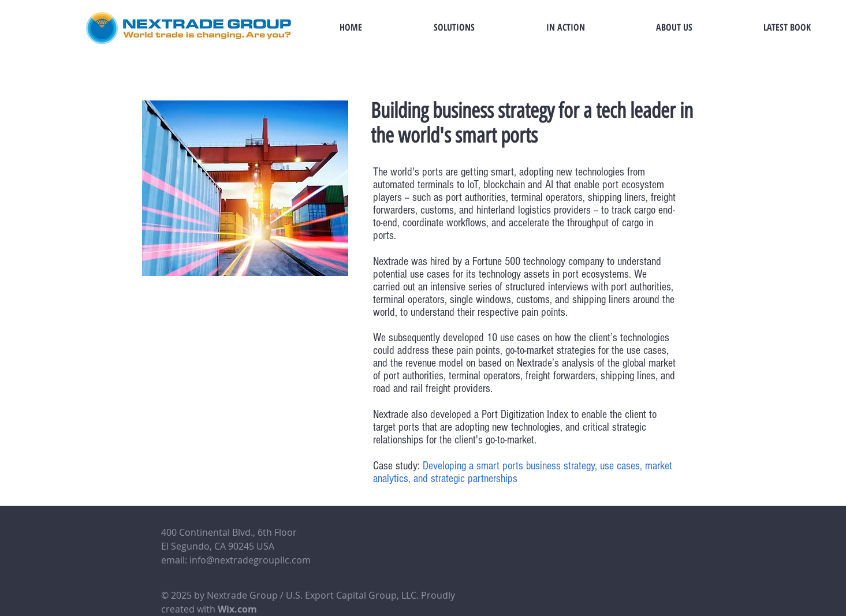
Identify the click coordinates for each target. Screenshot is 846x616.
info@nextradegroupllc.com (250, 560)
